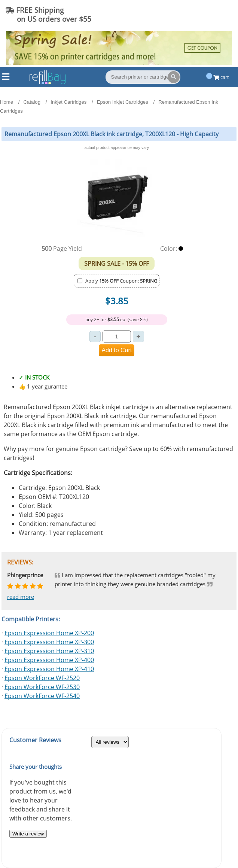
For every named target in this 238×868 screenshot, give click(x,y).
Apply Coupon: (121, 281)
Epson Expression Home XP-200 (49, 633)
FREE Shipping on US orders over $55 (48, 14)
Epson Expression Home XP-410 (49, 669)
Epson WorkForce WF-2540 (42, 696)
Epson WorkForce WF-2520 (42, 678)
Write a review (28, 834)
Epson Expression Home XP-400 (49, 660)
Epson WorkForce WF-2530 (42, 687)
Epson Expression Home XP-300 (49, 642)
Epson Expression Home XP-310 (49, 651)
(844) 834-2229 (202, 14)
